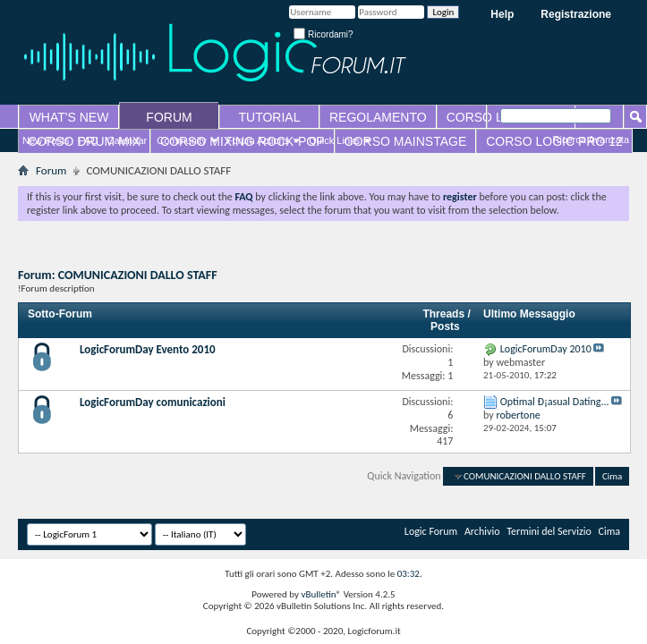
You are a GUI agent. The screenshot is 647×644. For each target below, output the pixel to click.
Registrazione (576, 14)
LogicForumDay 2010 (546, 349)
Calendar (128, 140)
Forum (51, 170)
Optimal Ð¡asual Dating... (555, 402)
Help (502, 14)
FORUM (169, 117)
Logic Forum (431, 531)
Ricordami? (323, 34)
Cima (612, 476)
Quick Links (334, 140)
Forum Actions (258, 140)
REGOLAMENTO (378, 117)
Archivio (482, 531)
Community (182, 140)
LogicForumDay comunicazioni (153, 402)
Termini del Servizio (549, 531)
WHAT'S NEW (69, 117)
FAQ (89, 140)
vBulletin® (321, 594)
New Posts (46, 140)
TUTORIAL (270, 117)
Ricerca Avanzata (591, 140)
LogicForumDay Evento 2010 (148, 349)
